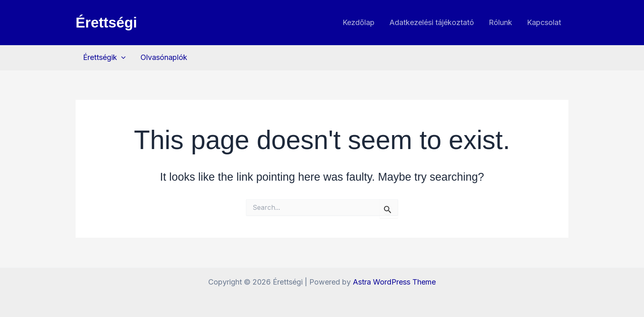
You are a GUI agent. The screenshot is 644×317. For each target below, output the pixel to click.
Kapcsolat (544, 22)
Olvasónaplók (164, 57)
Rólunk (500, 22)
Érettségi (106, 22)
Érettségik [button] (104, 57)
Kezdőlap (359, 22)
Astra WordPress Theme (394, 282)
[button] (121, 57)
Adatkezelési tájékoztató (432, 22)
